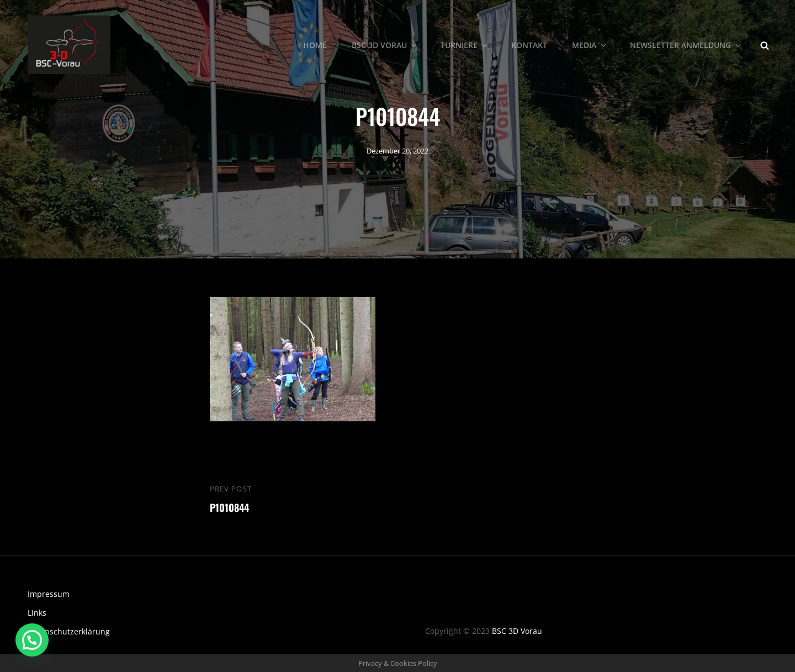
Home (315, 44)
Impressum (49, 594)
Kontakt (529, 44)
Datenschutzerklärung (69, 631)
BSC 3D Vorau (385, 44)
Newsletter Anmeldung (686, 44)
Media (590, 44)
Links (37, 613)
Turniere (465, 44)
